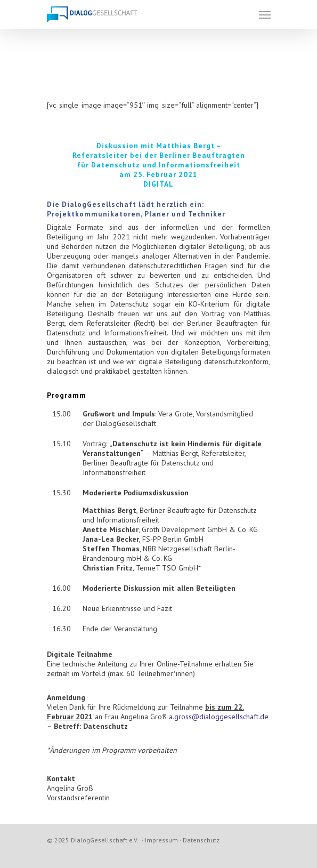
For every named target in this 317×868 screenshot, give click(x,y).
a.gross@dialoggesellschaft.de (219, 717)
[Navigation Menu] (265, 14)
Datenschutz (201, 840)
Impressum (161, 840)
